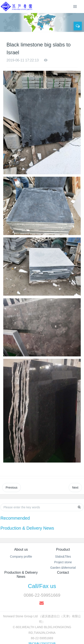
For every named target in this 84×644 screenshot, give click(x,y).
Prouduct (63, 549)
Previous (11, 488)
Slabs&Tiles (63, 557)
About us (21, 549)
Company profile (21, 557)
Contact (63, 572)
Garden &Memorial (63, 568)
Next (75, 488)
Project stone (63, 562)
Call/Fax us (42, 586)
